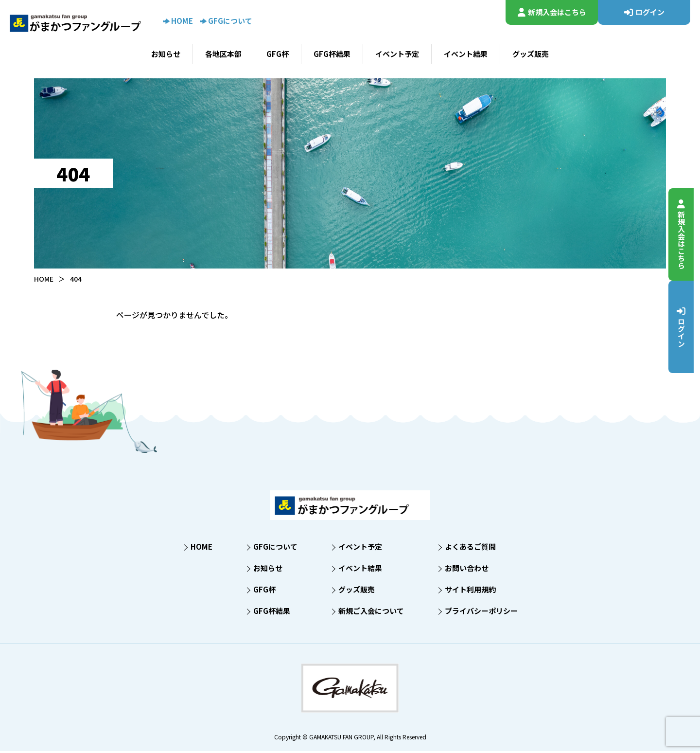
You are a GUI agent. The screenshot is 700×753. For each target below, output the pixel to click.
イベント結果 (466, 54)
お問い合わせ (467, 570)
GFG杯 (278, 54)
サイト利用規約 (470, 591)
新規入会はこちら (687, 234)
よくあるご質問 (470, 548)
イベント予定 (397, 54)
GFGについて (226, 21)
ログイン (687, 327)
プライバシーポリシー (481, 613)
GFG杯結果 (332, 54)
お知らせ (166, 54)
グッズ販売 (531, 54)
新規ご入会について (371, 613)
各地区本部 (223, 54)
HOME (178, 21)
